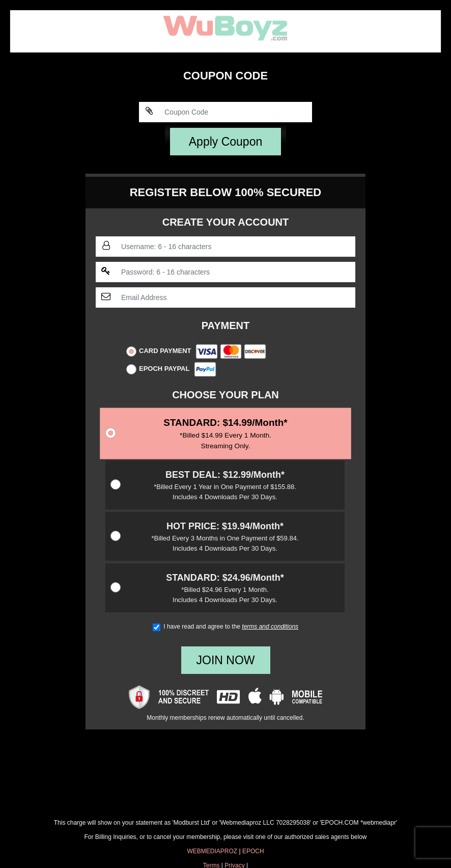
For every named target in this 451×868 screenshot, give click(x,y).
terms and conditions (270, 627)
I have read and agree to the (225, 627)
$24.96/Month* (225, 589)
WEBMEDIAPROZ (212, 851)
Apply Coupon (226, 142)
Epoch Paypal (171, 369)
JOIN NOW (226, 660)
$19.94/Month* (225, 537)
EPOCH (253, 851)
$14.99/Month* (226, 435)
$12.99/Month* (225, 486)
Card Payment (196, 351)
